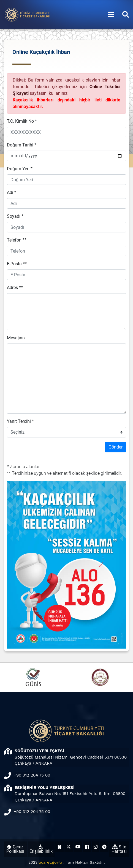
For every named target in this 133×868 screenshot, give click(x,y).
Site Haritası (119, 849)
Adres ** (15, 288)
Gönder (116, 447)
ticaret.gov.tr (50, 862)
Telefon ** (17, 240)
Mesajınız (16, 338)
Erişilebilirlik (41, 849)
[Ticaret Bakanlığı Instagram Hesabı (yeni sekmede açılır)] (96, 847)
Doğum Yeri (20, 169)
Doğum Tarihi (22, 145)
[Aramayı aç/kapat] (126, 15)
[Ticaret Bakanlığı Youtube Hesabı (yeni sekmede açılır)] (78, 847)
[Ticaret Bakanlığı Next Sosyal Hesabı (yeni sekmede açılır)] (59, 847)
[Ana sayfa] (28, 14)
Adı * (12, 192)
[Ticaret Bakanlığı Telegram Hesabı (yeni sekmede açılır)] (104, 847)
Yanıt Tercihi (20, 421)
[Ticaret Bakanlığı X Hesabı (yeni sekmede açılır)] (69, 847)
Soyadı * (15, 216)
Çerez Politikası (15, 849)
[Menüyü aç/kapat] (111, 15)
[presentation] (49, 453)
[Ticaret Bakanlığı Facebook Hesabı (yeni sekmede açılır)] (87, 847)
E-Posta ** (17, 264)
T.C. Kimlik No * (22, 121)
